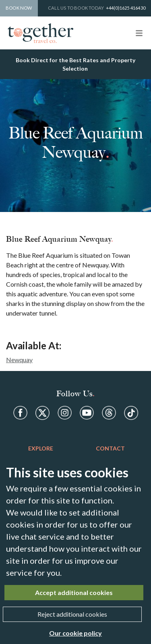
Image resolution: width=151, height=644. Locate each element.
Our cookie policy (75, 633)
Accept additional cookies (74, 592)
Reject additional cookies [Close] (72, 614)
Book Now (19, 8)
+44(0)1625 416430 (126, 8)
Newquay (19, 360)
